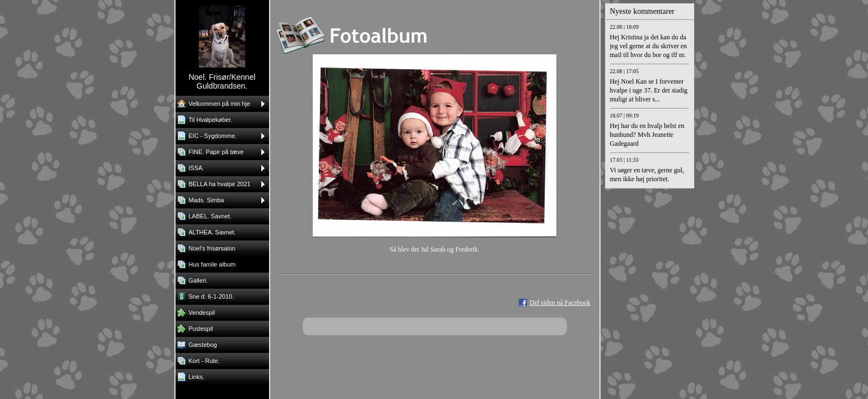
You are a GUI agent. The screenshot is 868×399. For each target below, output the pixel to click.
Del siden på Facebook (560, 303)
